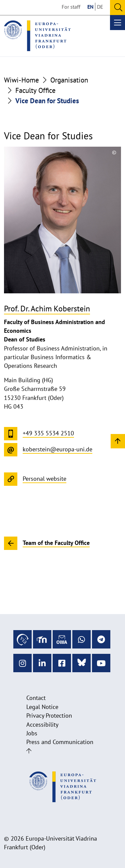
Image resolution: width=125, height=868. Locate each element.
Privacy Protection (49, 715)
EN (90, 7)
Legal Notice (42, 707)
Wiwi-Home (21, 80)
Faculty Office (35, 90)
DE (100, 7)
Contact (36, 698)
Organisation (69, 80)
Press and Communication (60, 742)
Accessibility (42, 725)
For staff (71, 7)
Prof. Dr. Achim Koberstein (47, 309)
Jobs (32, 733)
